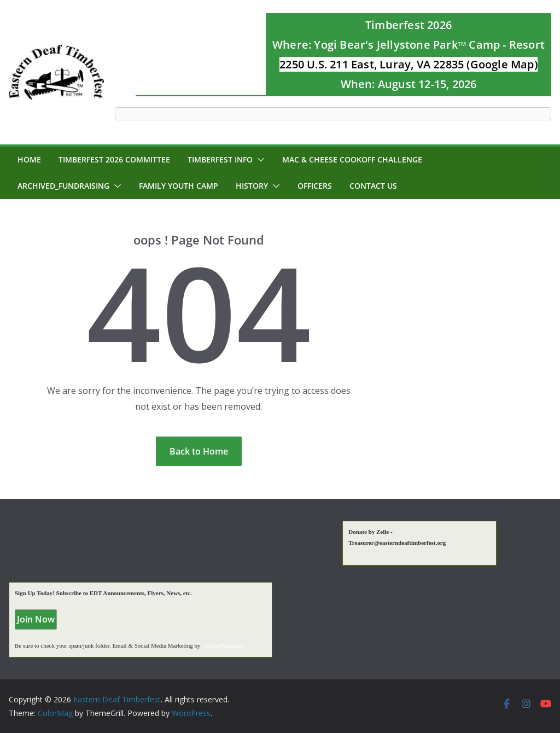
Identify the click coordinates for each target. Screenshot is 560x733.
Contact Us (373, 186)
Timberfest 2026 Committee (114, 159)
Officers (315, 186)
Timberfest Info (220, 159)
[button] (259, 160)
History (252, 186)
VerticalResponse (223, 645)
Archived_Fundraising (63, 186)
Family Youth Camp (179, 186)
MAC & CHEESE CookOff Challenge (352, 159)
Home (29, 159)
